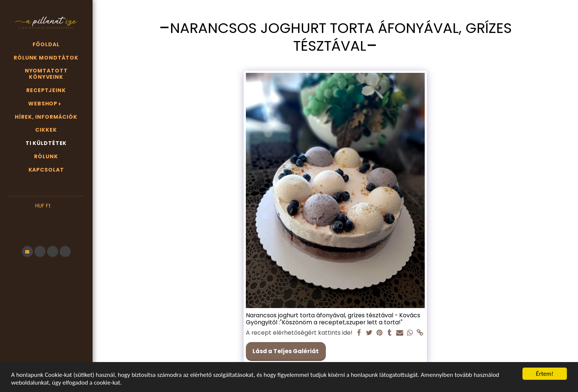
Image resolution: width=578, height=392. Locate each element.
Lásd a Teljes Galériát (286, 351)
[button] (46, 217)
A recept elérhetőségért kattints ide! (299, 333)
